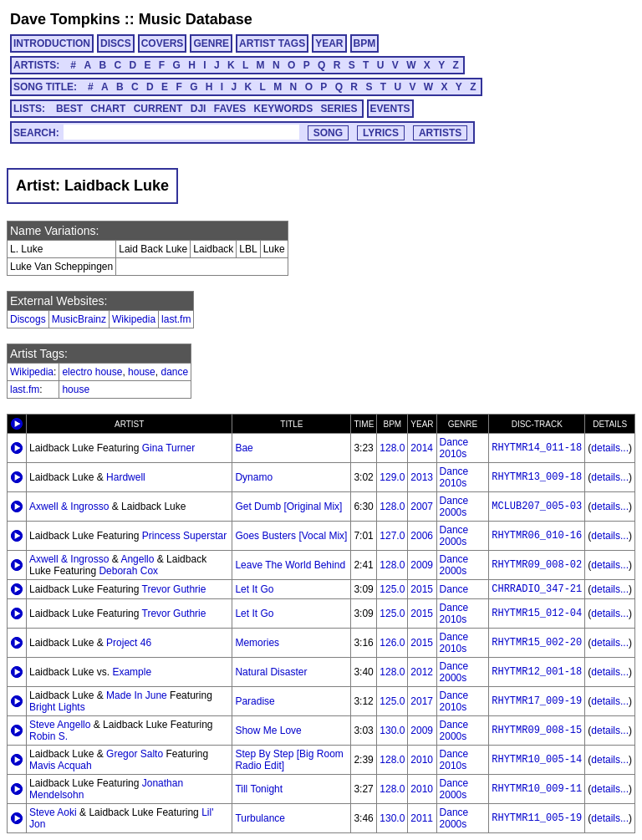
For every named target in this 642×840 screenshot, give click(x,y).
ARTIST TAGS (272, 43)
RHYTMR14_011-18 (537, 448)
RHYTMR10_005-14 (537, 760)
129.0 (392, 477)
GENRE (211, 43)
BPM (365, 43)
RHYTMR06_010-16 (537, 536)
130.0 (392, 731)
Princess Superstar (184, 536)
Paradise (255, 701)
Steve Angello (60, 725)
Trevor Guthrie (174, 589)
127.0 (392, 536)
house (142, 372)
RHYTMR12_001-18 (537, 672)
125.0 (392, 589)
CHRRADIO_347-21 (537, 589)
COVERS (163, 43)
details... (610, 448)
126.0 (392, 643)
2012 (422, 672)
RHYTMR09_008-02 (537, 565)
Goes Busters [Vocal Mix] (291, 536)
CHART (108, 109)
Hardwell (126, 477)
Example (132, 672)
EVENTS (390, 109)
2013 (422, 477)
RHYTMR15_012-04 (537, 613)
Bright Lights (57, 707)
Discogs (28, 319)
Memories (257, 643)
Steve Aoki (53, 812)
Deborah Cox (128, 571)
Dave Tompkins (65, 19)
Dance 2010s (454, 448)
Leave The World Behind (290, 565)
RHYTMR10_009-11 (537, 789)
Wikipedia (134, 319)
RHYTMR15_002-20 (537, 643)
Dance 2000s (454, 507)
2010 (422, 760)
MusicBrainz (79, 319)
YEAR (329, 43)
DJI (199, 109)
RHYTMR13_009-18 (537, 477)
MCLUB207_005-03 (537, 507)
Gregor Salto (135, 754)
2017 (422, 701)
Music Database (196, 19)
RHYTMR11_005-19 (537, 818)
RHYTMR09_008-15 (537, 731)
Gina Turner (168, 448)
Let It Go (254, 589)
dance (174, 372)
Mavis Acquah (61, 766)
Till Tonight (259, 789)
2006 (422, 536)
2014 (422, 448)
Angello (137, 559)
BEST (69, 109)
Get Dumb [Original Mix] (288, 507)
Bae (244, 448)
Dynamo (254, 477)
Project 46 (129, 643)
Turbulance (260, 818)
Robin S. (48, 736)
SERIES (339, 109)
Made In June (137, 695)
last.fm (176, 319)
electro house (92, 372)
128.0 (392, 448)
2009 (422, 565)
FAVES (230, 109)
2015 (422, 589)
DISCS (116, 43)
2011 (422, 818)
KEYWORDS (284, 109)
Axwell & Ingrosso (69, 507)
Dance (454, 589)
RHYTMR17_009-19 (537, 701)
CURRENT (158, 109)
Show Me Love (268, 731)
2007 (422, 507)
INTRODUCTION (52, 43)
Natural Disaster (271, 672)
